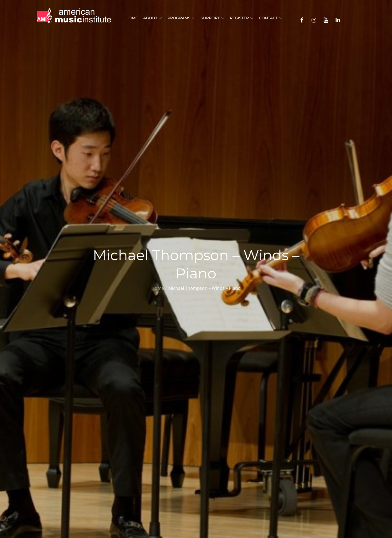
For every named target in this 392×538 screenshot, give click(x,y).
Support (212, 18)
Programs (181, 18)
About (153, 18)
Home (132, 18)
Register (242, 18)
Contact (271, 18)
